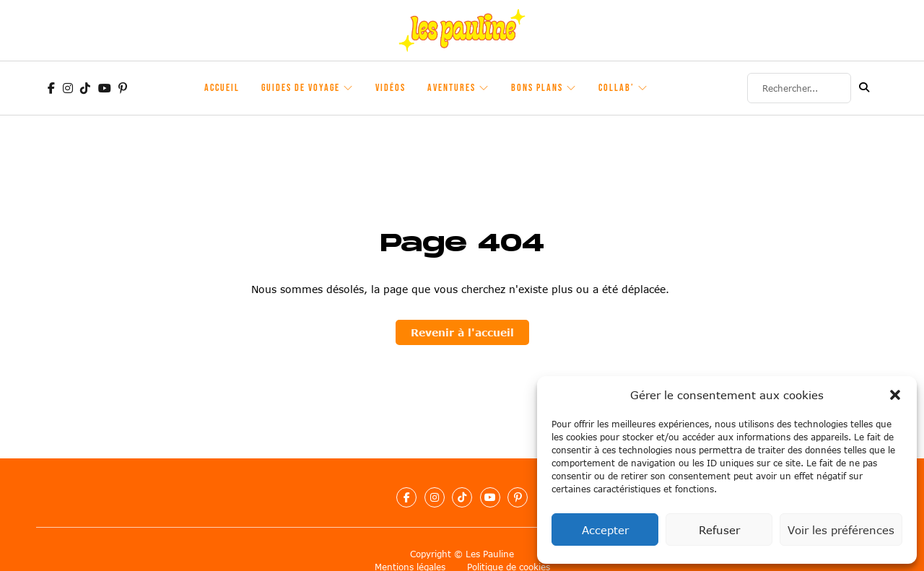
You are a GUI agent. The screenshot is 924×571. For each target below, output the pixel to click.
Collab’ (616, 88)
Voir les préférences (841, 530)
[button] (895, 395)
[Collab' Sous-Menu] (643, 88)
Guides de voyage (301, 88)
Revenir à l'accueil (462, 332)
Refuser (719, 530)
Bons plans (537, 88)
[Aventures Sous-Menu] (484, 88)
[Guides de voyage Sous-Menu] (349, 88)
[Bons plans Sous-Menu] (572, 88)
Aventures (452, 88)
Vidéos (391, 88)
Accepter (605, 530)
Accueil (222, 88)
